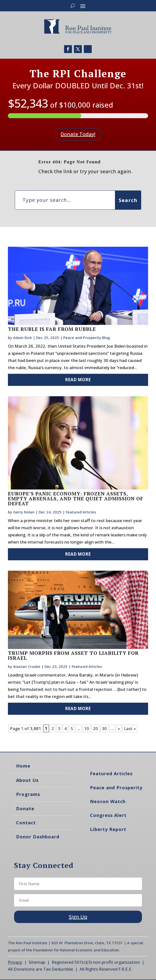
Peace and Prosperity (116, 788)
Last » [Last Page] (130, 728)
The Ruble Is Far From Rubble (52, 329)
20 (95, 728)
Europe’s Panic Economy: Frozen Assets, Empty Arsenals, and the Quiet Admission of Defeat (76, 499)
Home (23, 766)
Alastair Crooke (27, 666)
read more (78, 380)
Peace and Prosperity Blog (87, 338)
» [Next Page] (119, 728)
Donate (25, 809)
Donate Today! (78, 134)
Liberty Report (108, 829)
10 (87, 728)
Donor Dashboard (38, 837)
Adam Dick (22, 338)
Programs (28, 794)
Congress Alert (108, 815)
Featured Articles (81, 512)
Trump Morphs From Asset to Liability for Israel (73, 655)
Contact (26, 823)
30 (104, 728)
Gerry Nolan (24, 512)
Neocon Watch (108, 801)
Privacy (15, 962)
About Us (27, 780)
